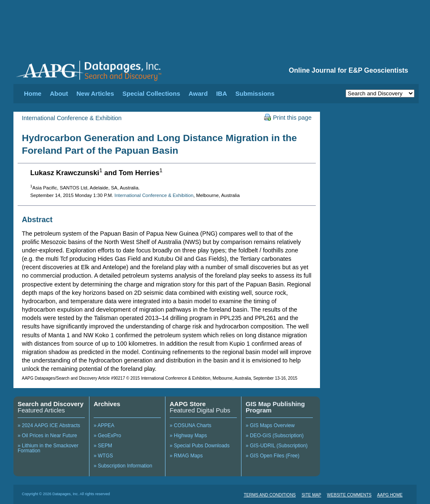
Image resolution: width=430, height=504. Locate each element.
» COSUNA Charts (190, 425)
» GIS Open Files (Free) (273, 456)
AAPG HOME (390, 495)
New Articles (95, 93)
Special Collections (152, 93)
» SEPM (103, 446)
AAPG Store (188, 404)
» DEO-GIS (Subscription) (275, 436)
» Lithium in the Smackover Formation (48, 448)
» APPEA (104, 425)
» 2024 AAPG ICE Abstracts (49, 425)
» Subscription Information (123, 466)
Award (198, 93)
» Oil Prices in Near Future (47, 436)
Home (33, 93)
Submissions (255, 93)
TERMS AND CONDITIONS (270, 495)
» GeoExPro (107, 436)
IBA (222, 93)
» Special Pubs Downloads (200, 446)
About (59, 93)
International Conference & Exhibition (72, 118)
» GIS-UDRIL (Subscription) (277, 446)
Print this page (288, 118)
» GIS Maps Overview (270, 425)
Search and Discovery (51, 404)
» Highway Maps (188, 436)
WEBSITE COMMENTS (349, 495)
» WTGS (103, 456)
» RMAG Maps (186, 456)
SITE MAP (311, 495)
